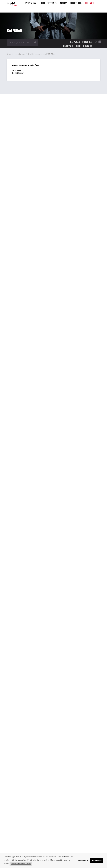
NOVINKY (63, 3)
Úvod (9, 54)
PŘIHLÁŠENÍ (90, 3)
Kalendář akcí (20, 54)
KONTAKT (88, 46)
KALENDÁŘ (75, 43)
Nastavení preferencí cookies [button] (21, 864)
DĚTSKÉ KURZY (31, 3)
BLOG (78, 46)
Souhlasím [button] (97, 861)
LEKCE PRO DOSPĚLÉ (49, 3)
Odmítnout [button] (83, 861)
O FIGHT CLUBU (76, 3)
